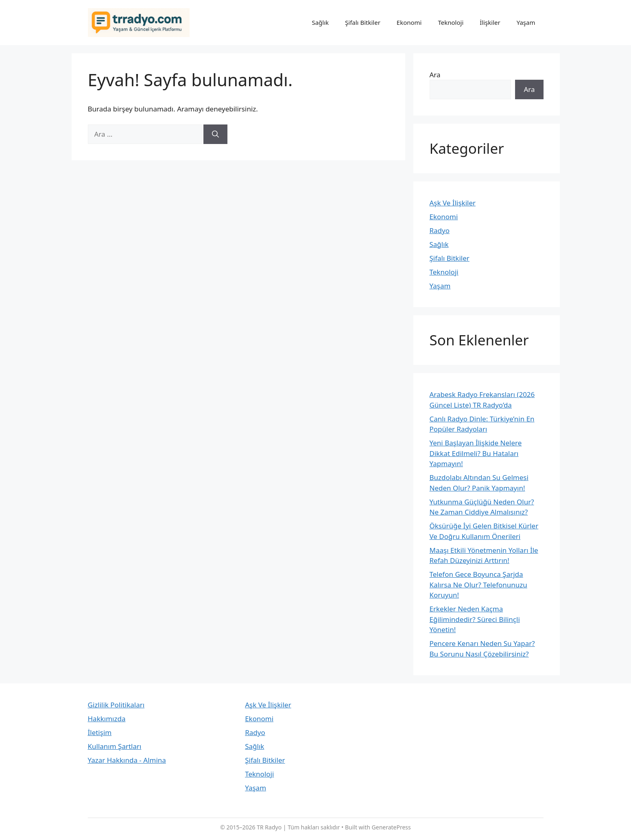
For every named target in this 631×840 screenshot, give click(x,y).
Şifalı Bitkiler (363, 22)
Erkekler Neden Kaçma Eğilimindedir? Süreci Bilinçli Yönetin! (475, 619)
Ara (435, 75)
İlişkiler (490, 22)
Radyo (440, 230)
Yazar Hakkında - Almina (127, 760)
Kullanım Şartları (115, 746)
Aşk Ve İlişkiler (453, 203)
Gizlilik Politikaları (116, 705)
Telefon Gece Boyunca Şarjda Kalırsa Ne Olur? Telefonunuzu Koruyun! (478, 585)
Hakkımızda (107, 719)
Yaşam (526, 22)
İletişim (100, 732)
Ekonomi (409, 22)
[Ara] (215, 134)
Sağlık (320, 22)
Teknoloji (451, 22)
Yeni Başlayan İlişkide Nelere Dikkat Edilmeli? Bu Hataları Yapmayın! (476, 453)
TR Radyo (269, 827)
